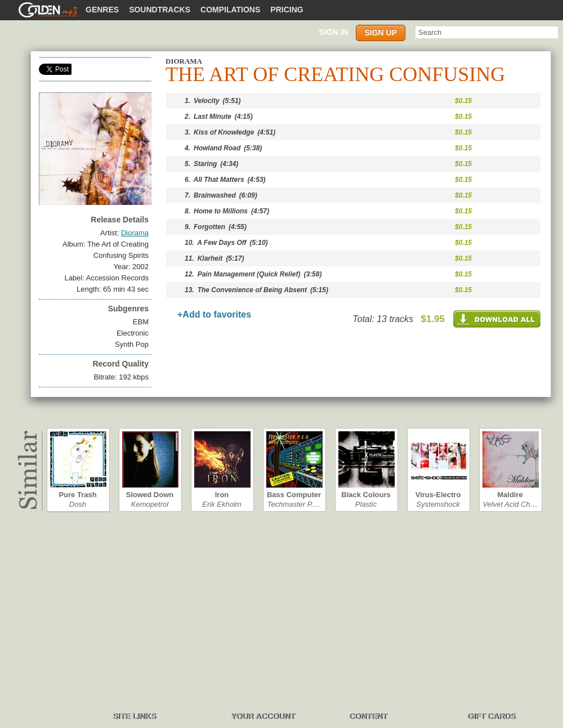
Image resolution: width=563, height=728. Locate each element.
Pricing (287, 10)
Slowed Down (150, 495)
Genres (102, 10)
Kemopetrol (150, 504)
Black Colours (366, 495)
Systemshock (438, 504)
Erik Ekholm (222, 504)
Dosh (78, 504)
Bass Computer (294, 495)
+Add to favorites (214, 314)
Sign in (333, 32)
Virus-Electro (438, 495)
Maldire (510, 495)
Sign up (381, 33)
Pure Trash (77, 495)
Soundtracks (160, 10)
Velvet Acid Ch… (510, 504)
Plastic (366, 504)
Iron (222, 495)
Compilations (230, 10)
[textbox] (487, 32)
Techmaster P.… (294, 504)
